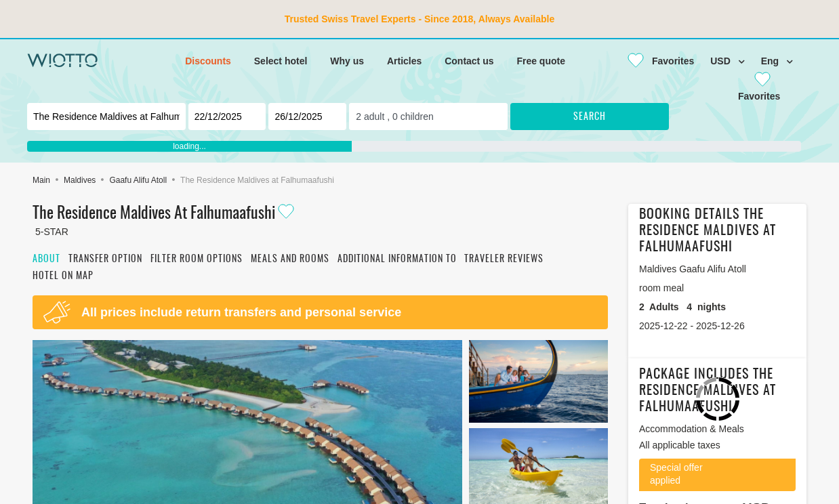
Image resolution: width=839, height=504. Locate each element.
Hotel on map (63, 276)
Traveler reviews (504, 259)
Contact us (469, 61)
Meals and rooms (290, 259)
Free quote (541, 61)
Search (590, 117)
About (46, 259)
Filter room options (197, 259)
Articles (404, 61)
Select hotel (281, 61)
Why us (347, 61)
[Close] (655, 61)
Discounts (208, 61)
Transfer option (105, 259)
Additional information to (397, 259)
